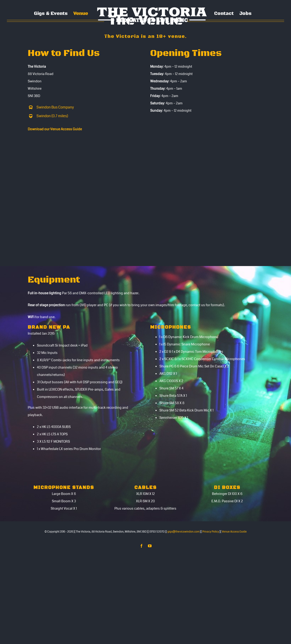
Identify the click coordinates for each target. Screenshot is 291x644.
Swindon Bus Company (55, 107)
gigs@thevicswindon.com (183, 532)
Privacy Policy (211, 532)
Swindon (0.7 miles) (52, 116)
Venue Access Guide (234, 532)
